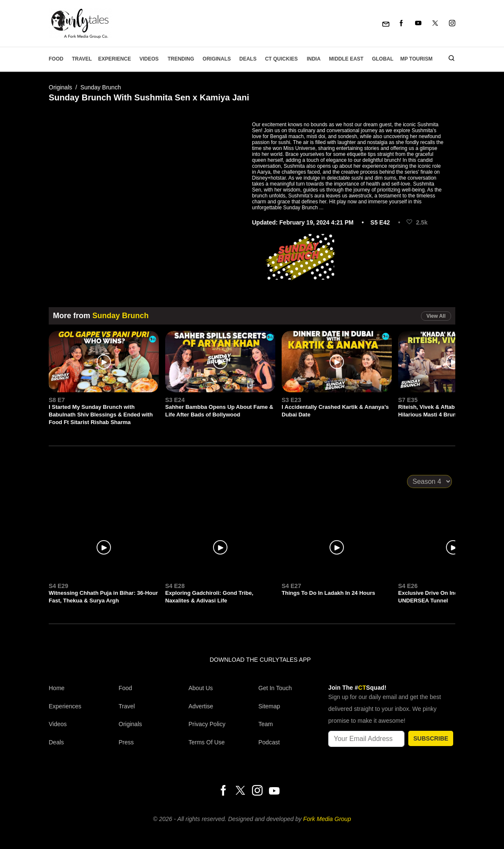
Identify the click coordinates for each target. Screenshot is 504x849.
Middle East (346, 59)
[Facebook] (401, 24)
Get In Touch (275, 688)
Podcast (269, 742)
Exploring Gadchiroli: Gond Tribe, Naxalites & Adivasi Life (209, 597)
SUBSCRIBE (431, 738)
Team (266, 724)
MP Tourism (416, 59)
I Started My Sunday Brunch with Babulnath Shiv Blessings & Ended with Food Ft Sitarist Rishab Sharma (101, 415)
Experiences (65, 706)
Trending (181, 59)
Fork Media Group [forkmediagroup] (327, 819)
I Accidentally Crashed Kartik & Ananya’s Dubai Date (335, 411)
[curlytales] (74, 669)
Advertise (201, 706)
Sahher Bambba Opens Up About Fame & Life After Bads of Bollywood (219, 411)
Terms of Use (207, 742)
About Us (201, 688)
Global (383, 59)
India (314, 59)
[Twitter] (435, 24)
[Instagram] (452, 24)
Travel (82, 59)
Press (126, 742)
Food (56, 59)
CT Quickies (281, 59)
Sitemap (269, 706)
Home (57, 688)
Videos (149, 59)
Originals (217, 59)
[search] (448, 59)
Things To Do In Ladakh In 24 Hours (328, 593)
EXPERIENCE (115, 59)
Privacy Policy (207, 724)
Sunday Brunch (101, 87)
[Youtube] (418, 24)
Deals (248, 59)
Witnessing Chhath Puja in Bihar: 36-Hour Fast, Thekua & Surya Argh (103, 597)
